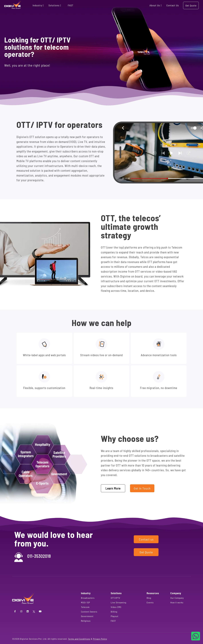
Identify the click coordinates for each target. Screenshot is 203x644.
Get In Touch (142, 488)
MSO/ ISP (85, 602)
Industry (38, 5)
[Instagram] (21, 611)
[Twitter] (34, 611)
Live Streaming (119, 602)
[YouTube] (40, 611)
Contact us (173, 5)
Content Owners (89, 612)
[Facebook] (15, 611)
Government (87, 616)
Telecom (85, 607)
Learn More (113, 488)
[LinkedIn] (28, 611)
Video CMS (116, 607)
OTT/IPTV (115, 598)
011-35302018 (39, 556)
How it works (177, 602)
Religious (86, 621)
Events (150, 602)
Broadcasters (88, 598)
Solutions (55, 5)
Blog (149, 598)
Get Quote (191, 5)
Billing (114, 612)
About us (156, 5)
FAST (71, 5)
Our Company (177, 598)
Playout (115, 616)
